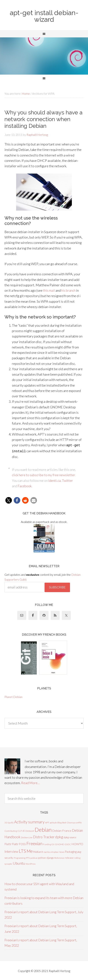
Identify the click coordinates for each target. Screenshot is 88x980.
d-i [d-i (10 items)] (24, 830)
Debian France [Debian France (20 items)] (62, 830)
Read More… (30, 782)
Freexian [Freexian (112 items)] (34, 843)
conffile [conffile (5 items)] (79, 822)
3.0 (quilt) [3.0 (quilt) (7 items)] (9, 822)
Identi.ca (54, 480)
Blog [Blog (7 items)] (60, 822)
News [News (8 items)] (62, 851)
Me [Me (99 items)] (30, 850)
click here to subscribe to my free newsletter (43, 474)
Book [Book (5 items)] (64, 822)
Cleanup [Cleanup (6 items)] (71, 822)
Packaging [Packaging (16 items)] (71, 851)
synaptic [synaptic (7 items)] (8, 863)
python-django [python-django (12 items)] (46, 857)
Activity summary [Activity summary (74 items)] (29, 821)
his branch (68, 290)
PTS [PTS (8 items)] (28, 857)
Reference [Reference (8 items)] (59, 857)
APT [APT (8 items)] (47, 822)
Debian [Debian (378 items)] (43, 829)
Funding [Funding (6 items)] (47, 844)
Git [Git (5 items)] (53, 844)
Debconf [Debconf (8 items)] (30, 830)
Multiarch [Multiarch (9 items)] (38, 851)
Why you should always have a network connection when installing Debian (43, 119)
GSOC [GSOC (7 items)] (68, 844)
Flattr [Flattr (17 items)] (8, 843)
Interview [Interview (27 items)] (11, 851)
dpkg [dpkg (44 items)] (59, 836)
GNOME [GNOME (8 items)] (59, 844)
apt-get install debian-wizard (44, 16)
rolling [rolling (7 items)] (77, 857)
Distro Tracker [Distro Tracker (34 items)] (44, 836)
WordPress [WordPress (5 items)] (31, 863)
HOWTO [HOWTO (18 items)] (77, 843)
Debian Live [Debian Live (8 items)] (27, 837)
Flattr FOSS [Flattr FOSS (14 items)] (19, 843)
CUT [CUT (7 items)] (20, 830)
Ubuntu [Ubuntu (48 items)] (19, 862)
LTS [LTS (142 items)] (22, 850)
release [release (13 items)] (69, 857)
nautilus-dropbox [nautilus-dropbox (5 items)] (51, 851)
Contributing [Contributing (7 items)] (11, 830)
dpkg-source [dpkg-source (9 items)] (70, 837)
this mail (49, 290)
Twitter (67, 480)
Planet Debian (13, 696)
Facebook (25, 485)
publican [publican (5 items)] (34, 857)
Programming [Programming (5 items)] (20, 857)
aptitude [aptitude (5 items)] (53, 822)
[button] (9, 500)
